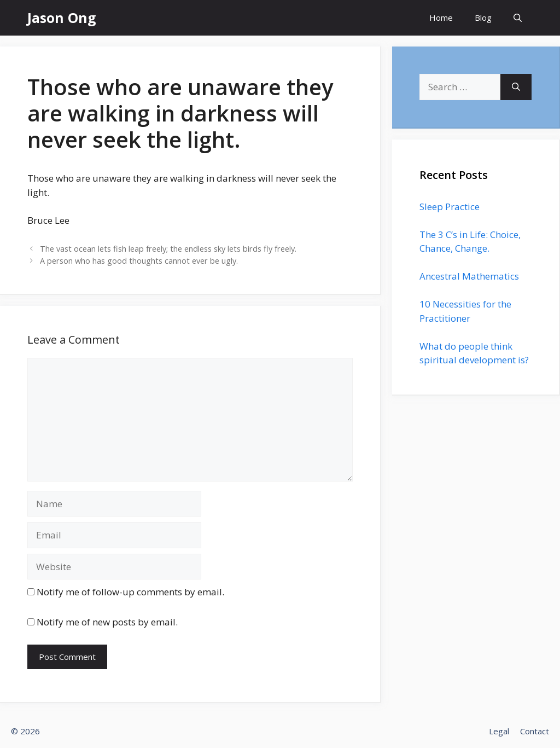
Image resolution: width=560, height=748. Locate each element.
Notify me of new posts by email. (107, 622)
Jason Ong (62, 18)
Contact (535, 731)
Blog (483, 18)
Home (441, 18)
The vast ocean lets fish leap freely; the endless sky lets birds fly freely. (168, 249)
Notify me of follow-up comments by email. (130, 592)
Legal (499, 731)
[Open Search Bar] (518, 18)
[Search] (516, 87)
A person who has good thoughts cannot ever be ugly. (139, 261)
